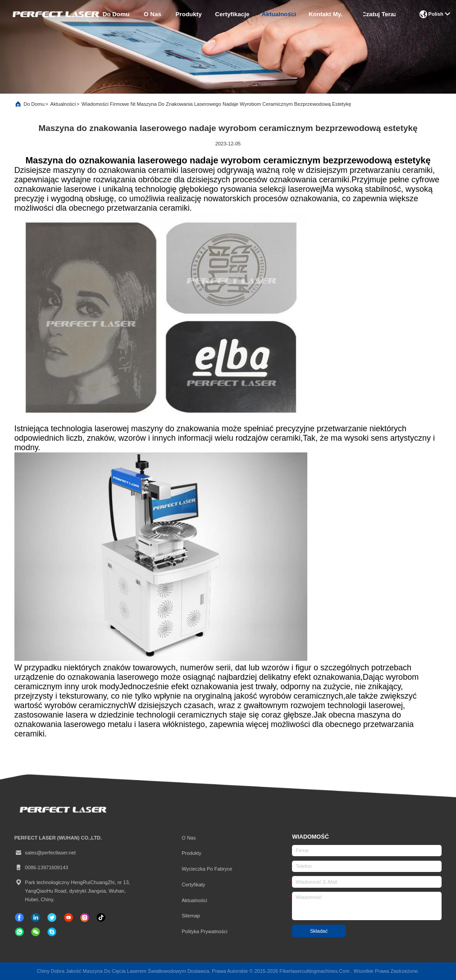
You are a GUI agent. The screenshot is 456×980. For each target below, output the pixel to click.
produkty (189, 14)
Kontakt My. (326, 14)
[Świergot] (52, 917)
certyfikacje (232, 14)
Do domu (116, 14)
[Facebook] (19, 917)
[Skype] (52, 932)
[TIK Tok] (68, 917)
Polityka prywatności (204, 931)
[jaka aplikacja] (19, 932)
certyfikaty (193, 885)
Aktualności (279, 14)
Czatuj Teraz (379, 14)
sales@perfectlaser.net (45, 853)
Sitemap (191, 916)
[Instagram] (85, 917)
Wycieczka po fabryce (207, 869)
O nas (153, 14)
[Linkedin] (36, 917)
